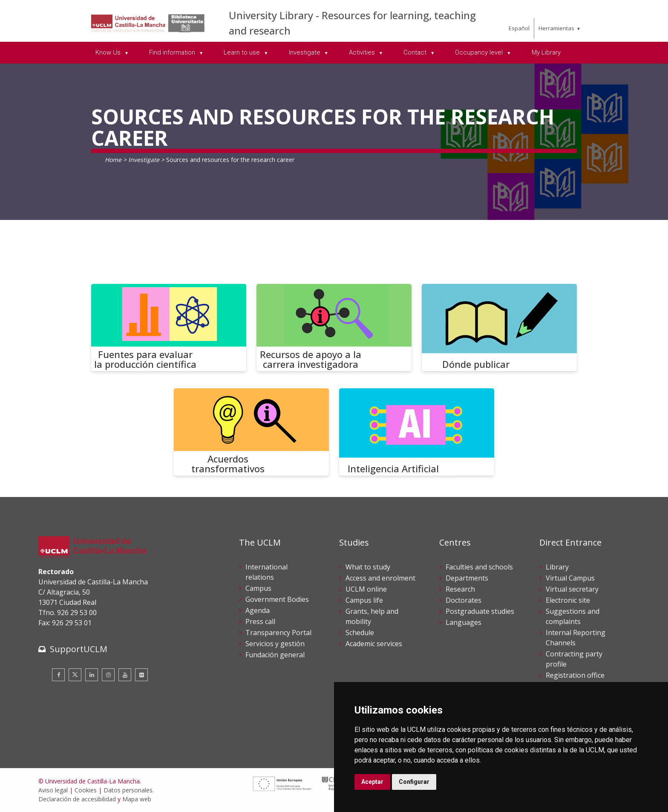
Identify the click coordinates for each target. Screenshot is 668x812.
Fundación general (275, 655)
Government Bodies (277, 599)
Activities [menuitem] (363, 52)
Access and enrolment (380, 578)
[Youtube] (125, 675)
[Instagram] (108, 675)
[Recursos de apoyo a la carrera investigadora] (334, 328)
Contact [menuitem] (416, 52)
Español (519, 28)
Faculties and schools (479, 567)
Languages (464, 622)
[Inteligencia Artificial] (417, 432)
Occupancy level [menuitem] (480, 52)
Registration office (575, 675)
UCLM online (366, 589)
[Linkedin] (92, 675)
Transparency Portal (278, 633)
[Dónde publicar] (499, 328)
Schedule (360, 633)
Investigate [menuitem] (305, 52)
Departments (467, 578)
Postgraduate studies (480, 611)
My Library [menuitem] (546, 52)
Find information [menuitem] (173, 52)
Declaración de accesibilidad (77, 799)
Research (460, 589)
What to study (368, 567)
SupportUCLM (79, 649)
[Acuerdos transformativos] (251, 432)
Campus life (364, 600)
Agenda (258, 610)
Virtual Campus (570, 578)
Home (113, 160)
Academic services (374, 644)
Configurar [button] (414, 782)
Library (557, 567)
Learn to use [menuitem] (243, 52)
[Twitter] (75, 675)
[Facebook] (58, 675)
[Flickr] (141, 675)
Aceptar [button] (372, 782)
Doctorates (464, 600)
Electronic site (568, 600)
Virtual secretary (572, 589)
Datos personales (128, 790)
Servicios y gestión (275, 644)
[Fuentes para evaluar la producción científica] (169, 328)
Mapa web (137, 799)
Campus (258, 588)
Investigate (144, 160)
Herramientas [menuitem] (556, 28)
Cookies (86, 790)
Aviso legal (53, 790)
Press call (260, 621)
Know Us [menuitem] (109, 52)
